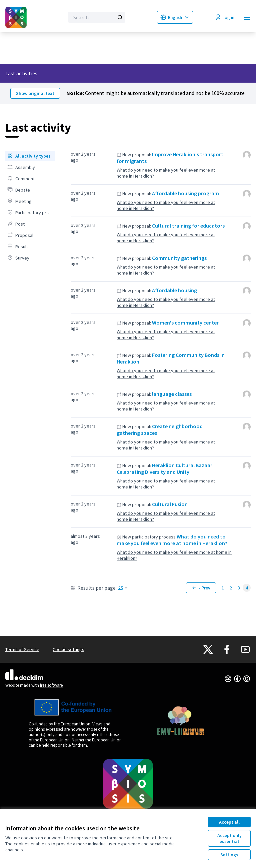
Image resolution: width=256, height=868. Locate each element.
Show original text (35, 93)
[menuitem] (30, 156)
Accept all (229, 822)
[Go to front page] (18, 17)
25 (123, 588)
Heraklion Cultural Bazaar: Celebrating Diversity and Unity (165, 468)
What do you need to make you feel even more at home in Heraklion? (166, 173)
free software (51, 685)
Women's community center (185, 323)
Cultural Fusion (170, 504)
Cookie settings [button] (68, 649)
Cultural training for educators (188, 226)
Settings (229, 855)
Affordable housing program (185, 193)
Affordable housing (174, 290)
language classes (172, 394)
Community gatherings (179, 258)
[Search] (97, 17)
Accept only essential (229, 838)
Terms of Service (22, 649)
